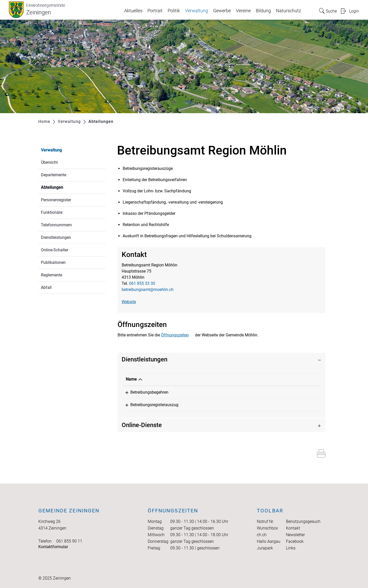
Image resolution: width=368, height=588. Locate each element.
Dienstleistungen (56, 237)
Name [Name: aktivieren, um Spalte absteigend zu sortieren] (131, 379)
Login (354, 11)
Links (291, 548)
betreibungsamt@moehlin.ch (148, 290)
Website (129, 302)
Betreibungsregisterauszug (150, 405)
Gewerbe (222, 11)
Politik (174, 11)
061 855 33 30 (142, 283)
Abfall (46, 287)
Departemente (54, 175)
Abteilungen (64, 187)
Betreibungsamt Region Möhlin (226, 392)
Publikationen (53, 262)
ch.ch (262, 535)
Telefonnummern (56, 225)
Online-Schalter (55, 250)
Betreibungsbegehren (145, 392)
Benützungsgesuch (303, 521)
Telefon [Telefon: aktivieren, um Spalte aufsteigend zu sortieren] (287, 379)
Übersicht (49, 162)
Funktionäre (52, 212)
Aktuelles (133, 11)
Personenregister (56, 200)
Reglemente (51, 275)
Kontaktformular (53, 547)
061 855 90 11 (69, 541)
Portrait (155, 11)
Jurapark (265, 548)
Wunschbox (267, 528)
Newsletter (295, 535)
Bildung (263, 11)
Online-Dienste (142, 425)
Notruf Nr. (265, 521)
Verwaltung (197, 11)
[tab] (222, 360)
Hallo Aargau (269, 541)
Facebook (295, 541)
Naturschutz (289, 11)
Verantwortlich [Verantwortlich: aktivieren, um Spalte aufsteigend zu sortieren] (211, 379)
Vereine (243, 11)
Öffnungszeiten (175, 335)
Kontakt (293, 528)
